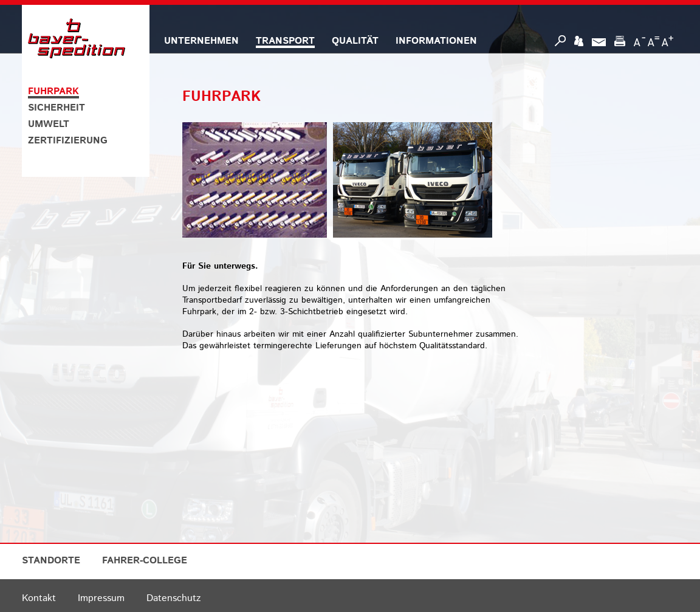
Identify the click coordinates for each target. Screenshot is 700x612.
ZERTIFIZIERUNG (68, 141)
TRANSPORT (285, 41)
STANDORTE (51, 561)
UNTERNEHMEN (201, 41)
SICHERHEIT (57, 108)
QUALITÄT (355, 41)
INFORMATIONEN (436, 41)
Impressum (101, 598)
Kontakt (39, 598)
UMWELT (49, 124)
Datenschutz (173, 598)
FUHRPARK (53, 91)
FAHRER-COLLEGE (145, 561)
